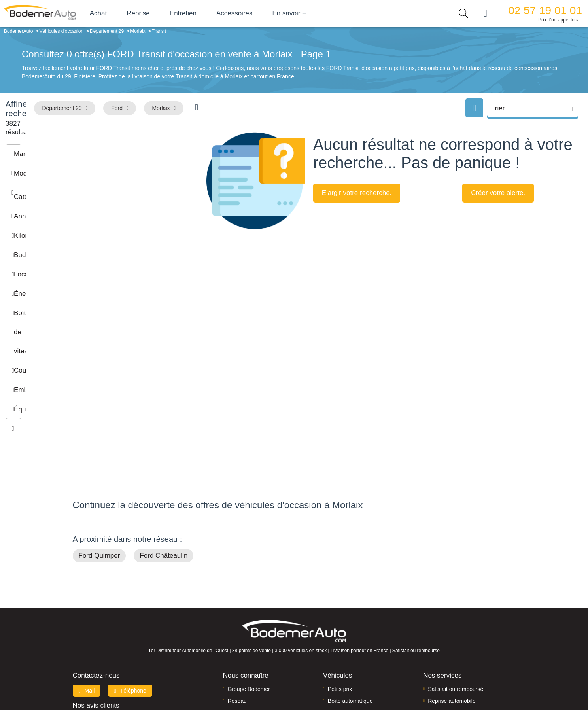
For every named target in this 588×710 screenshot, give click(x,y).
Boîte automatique (350, 617)
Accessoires (266, 13)
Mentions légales (350, 677)
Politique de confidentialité (427, 677)
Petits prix (340, 605)
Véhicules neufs (347, 641)
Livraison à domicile (452, 629)
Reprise (170, 13)
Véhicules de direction (355, 629)
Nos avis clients (96, 622)
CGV (467, 677)
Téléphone (130, 607)
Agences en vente (450, 653)
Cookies (383, 677)
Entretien (215, 13)
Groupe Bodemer (249, 605)
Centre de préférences (300, 677)
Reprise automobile (452, 617)
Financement (243, 629)
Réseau (237, 617)
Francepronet (151, 678)
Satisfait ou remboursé (456, 605)
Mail (87, 607)
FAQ (233, 653)
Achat (130, 13)
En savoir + (321, 13)
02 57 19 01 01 (545, 10)
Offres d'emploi (246, 641)
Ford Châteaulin (164, 472)
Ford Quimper (99, 472)
